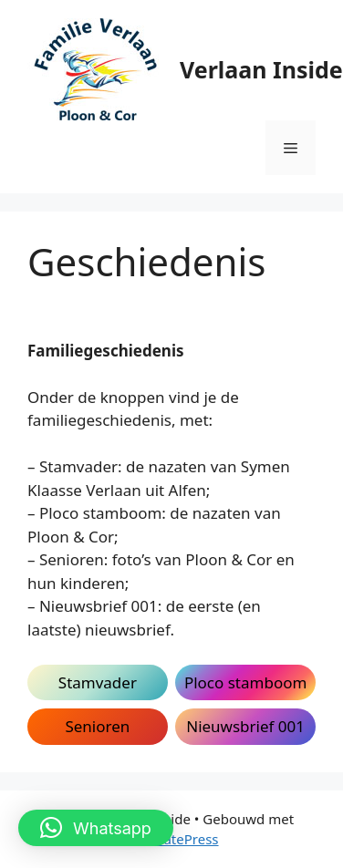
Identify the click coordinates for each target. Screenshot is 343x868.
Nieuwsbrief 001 (245, 726)
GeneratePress (171, 839)
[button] (96, 828)
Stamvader (98, 682)
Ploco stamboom (245, 682)
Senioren (97, 726)
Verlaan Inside (261, 69)
